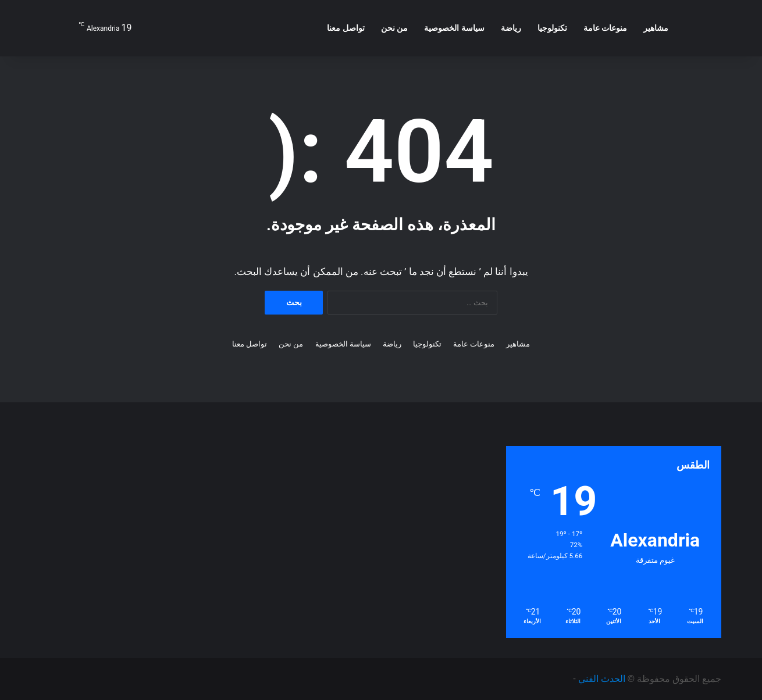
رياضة (511, 28)
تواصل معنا (346, 28)
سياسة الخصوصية (454, 28)
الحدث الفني (602, 679)
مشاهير (656, 28)
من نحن (394, 28)
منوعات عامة (605, 28)
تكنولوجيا (552, 28)
